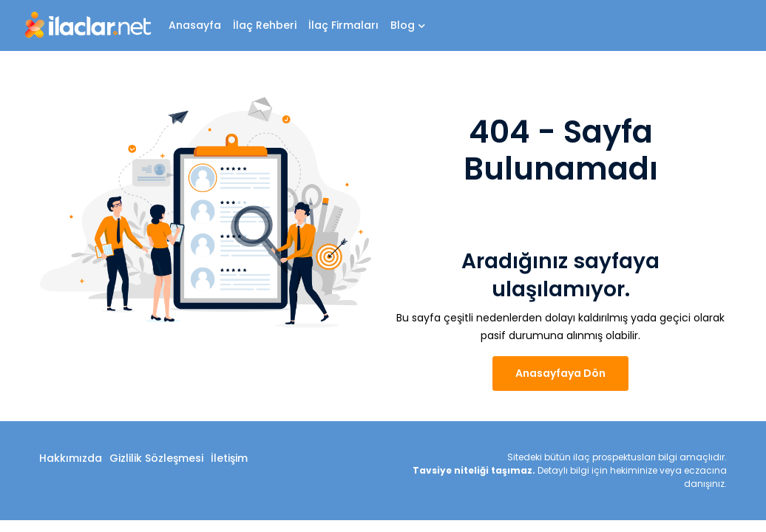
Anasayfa (195, 25)
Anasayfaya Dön (560, 373)
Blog (408, 25)
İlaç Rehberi (265, 25)
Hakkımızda (71, 458)
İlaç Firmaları (343, 25)
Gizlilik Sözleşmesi (156, 458)
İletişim (229, 458)
